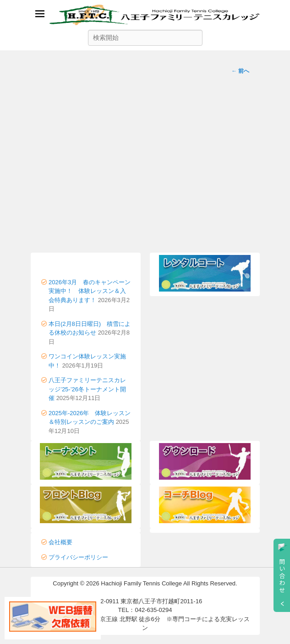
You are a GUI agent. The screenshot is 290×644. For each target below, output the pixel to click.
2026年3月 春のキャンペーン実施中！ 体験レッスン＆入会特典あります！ (90, 291)
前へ (240, 71)
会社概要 (60, 542)
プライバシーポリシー (78, 557)
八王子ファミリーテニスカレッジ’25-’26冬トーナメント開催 (87, 389)
